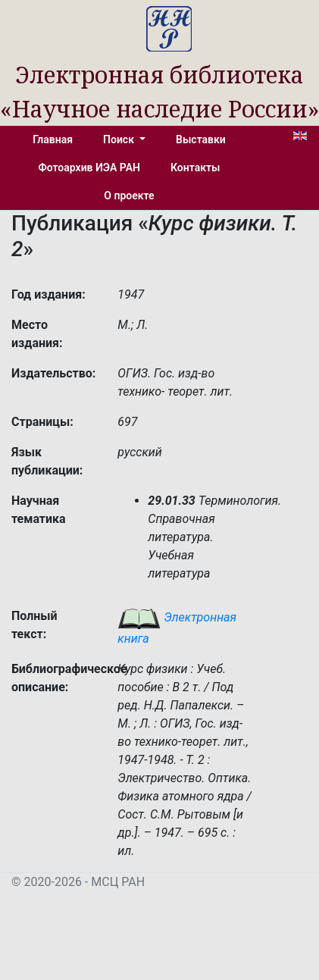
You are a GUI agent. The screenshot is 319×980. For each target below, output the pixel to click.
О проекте (129, 196)
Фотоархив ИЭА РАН (90, 168)
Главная (53, 139)
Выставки (201, 139)
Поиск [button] (120, 139)
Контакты (195, 168)
